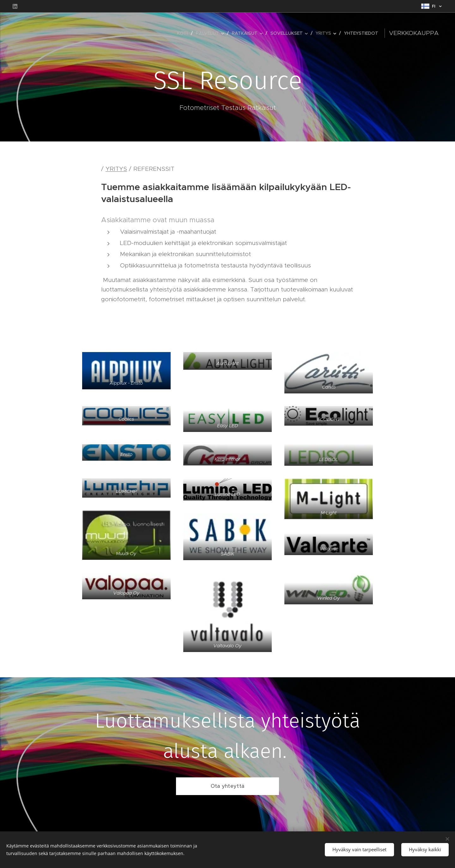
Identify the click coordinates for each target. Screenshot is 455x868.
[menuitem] (184, 33)
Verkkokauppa (414, 33)
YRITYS (116, 169)
